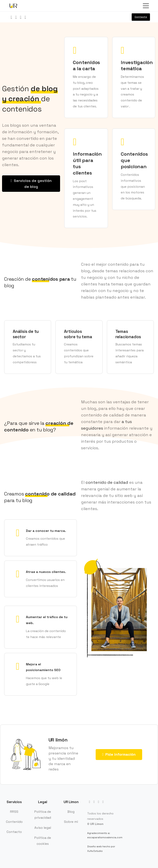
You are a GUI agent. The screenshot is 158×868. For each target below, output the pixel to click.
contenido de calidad (107, 482)
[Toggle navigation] (146, 6)
